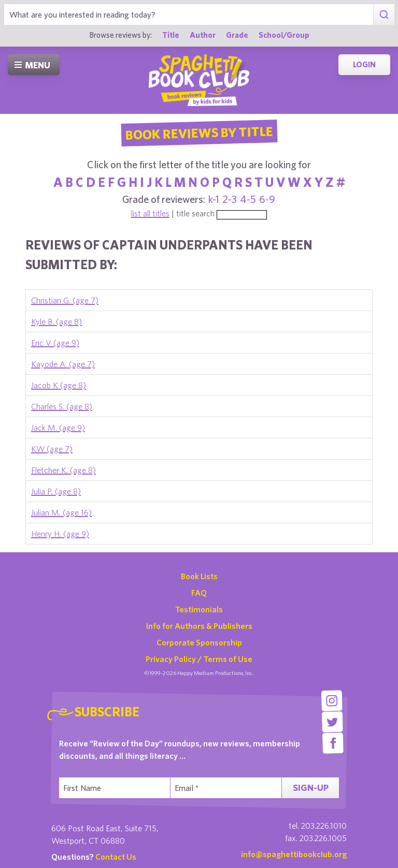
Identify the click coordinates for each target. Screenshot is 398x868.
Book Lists (199, 576)
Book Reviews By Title (199, 133)
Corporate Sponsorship (199, 642)
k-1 (214, 199)
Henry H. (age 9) (60, 534)
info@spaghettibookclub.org (294, 854)
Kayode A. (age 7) (63, 364)
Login (364, 64)
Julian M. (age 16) (61, 512)
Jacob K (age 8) (59, 385)
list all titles (150, 213)
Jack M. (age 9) (58, 428)
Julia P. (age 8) (56, 491)
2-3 (230, 199)
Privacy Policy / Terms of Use (199, 659)
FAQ (199, 593)
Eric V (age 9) (55, 343)
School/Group (284, 35)
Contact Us (116, 857)
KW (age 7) (52, 449)
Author (203, 35)
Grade (237, 35)
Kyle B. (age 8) (56, 321)
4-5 (248, 199)
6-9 (267, 199)
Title (171, 35)
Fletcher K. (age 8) (63, 470)
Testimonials (199, 609)
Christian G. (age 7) (65, 300)
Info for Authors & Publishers (199, 626)
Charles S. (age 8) (62, 406)
